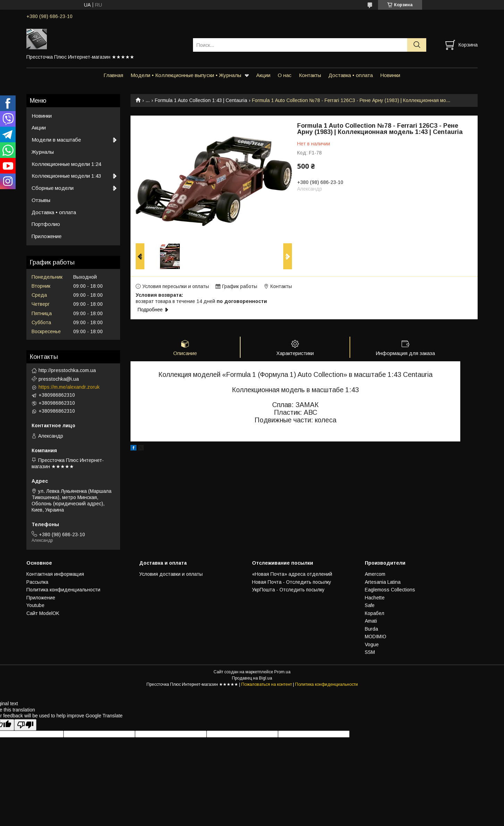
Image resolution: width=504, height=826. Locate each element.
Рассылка (37, 582)
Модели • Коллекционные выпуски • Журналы (186, 75)
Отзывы (41, 200)
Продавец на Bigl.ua (252, 678)
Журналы (43, 152)
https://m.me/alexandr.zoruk (69, 387)
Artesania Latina (383, 582)
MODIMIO (376, 637)
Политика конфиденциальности (63, 590)
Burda (371, 629)
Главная (113, 75)
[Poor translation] (25, 725)
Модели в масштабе (56, 140)
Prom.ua (282, 672)
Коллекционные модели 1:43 (66, 176)
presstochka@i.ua (59, 379)
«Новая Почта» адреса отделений (292, 574)
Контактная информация (55, 574)
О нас (285, 75)
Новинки (390, 75)
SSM (370, 652)
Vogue (372, 644)
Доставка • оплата (351, 75)
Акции (263, 75)
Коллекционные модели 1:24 (66, 164)
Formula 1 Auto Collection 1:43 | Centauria (201, 100)
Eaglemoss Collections (390, 590)
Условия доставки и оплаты (171, 574)
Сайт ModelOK (43, 613)
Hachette (375, 598)
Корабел (375, 613)
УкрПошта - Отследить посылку (288, 590)
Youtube (35, 605)
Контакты (310, 75)
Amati (371, 621)
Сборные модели (53, 188)
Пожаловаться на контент (267, 684)
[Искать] (417, 45)
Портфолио (46, 224)
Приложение (47, 236)
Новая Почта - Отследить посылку (292, 582)
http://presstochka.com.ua (67, 370)
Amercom (375, 574)
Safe (370, 605)
